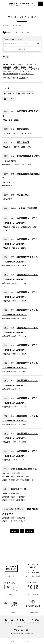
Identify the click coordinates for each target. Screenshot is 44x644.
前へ (15, 531)
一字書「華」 (23, 195)
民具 (16, 67)
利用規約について (18, 634)
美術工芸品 (7, 67)
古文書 (23, 67)
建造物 (21, 64)
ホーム (4, 25)
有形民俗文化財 (23, 71)
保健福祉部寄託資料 (28, 208)
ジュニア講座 (11, 607)
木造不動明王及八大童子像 (24, 469)
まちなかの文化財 (28, 74)
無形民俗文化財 (9, 71)
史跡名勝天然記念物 (11, 74)
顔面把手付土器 (19, 489)
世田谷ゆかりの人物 (20, 69)
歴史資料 (34, 69)
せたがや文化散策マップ (11, 570)
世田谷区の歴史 (11, 588)
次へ (29, 531)
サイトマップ (29, 634)
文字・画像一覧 (27, 93)
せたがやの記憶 (33, 588)
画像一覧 (11, 93)
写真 (30, 67)
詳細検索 (22, 78)
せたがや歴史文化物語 (33, 570)
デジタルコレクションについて (18, 32)
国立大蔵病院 (23, 129)
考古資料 (6, 69)
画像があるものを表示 (13, 39)
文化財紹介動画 (33, 607)
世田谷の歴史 (31, 64)
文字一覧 (11, 99)
